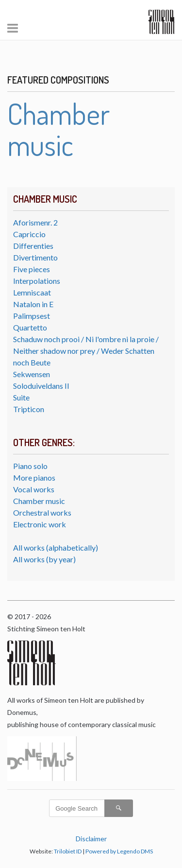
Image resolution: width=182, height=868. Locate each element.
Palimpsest (32, 316)
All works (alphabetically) (56, 547)
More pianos (34, 477)
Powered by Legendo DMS (119, 851)
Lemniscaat (32, 292)
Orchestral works (42, 512)
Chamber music (39, 501)
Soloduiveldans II (41, 386)
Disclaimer (91, 839)
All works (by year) (44, 559)
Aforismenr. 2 (35, 222)
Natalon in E (33, 304)
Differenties (33, 246)
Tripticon (29, 409)
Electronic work (40, 524)
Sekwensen (32, 374)
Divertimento (35, 257)
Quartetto (30, 327)
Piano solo (30, 466)
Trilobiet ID (68, 851)
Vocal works (34, 489)
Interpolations (37, 281)
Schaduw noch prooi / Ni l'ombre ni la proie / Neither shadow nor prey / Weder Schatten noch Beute (86, 351)
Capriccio (29, 234)
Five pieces (32, 269)
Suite (21, 397)
